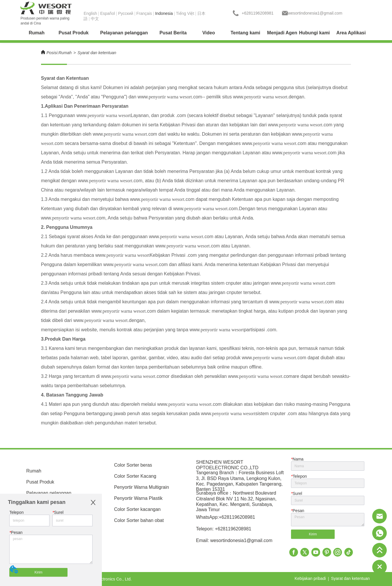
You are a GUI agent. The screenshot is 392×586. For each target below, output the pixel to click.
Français (144, 13)
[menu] (196, 33)
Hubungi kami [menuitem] (315, 33)
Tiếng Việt (185, 13)
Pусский (126, 13)
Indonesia (164, 13)
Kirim (38, 572)
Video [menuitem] (209, 33)
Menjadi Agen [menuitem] (282, 33)
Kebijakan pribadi (310, 578)
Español (108, 13)
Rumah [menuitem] (37, 33)
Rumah (65, 53)
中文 (95, 19)
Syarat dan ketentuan (97, 53)
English (90, 13)
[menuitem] (73, 33)
